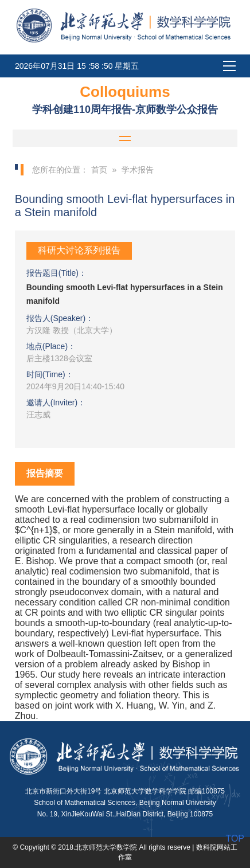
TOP (235, 838)
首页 (99, 170)
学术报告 (138, 170)
